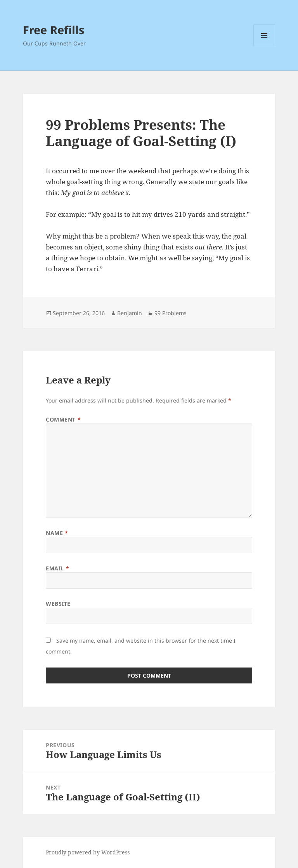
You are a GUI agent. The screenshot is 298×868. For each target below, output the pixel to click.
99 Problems (171, 313)
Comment (63, 419)
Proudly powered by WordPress (88, 852)
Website (58, 604)
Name (57, 533)
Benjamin (130, 313)
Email (57, 568)
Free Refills (54, 30)
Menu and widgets (264, 46)
